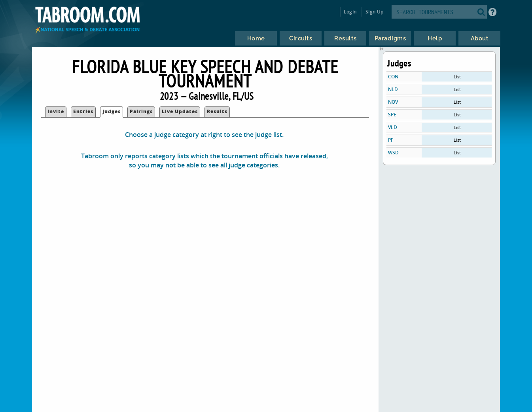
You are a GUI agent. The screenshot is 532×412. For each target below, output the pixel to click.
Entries (83, 111)
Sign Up (374, 12)
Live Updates (180, 111)
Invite (56, 111)
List (457, 77)
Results (217, 111)
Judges (112, 111)
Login (350, 12)
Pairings (141, 111)
